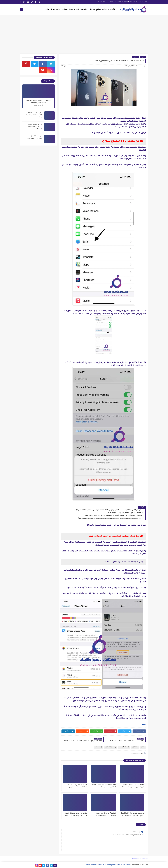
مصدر (144, 724)
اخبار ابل (48, 10)
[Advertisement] (84, 35)
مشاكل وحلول (67, 10)
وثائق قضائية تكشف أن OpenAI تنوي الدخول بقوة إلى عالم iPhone (133, 786)
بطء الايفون (124, 747)
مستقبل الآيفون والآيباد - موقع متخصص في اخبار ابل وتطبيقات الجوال (108, 865)
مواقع (98, 10)
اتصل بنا (106, 2)
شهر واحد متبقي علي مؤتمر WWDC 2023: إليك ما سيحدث (104, 786)
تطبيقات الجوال (81, 10)
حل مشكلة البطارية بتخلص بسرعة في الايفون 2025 (125, 513)
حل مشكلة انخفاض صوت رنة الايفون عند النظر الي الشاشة (39, 102)
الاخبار (104, 10)
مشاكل (99, 747)
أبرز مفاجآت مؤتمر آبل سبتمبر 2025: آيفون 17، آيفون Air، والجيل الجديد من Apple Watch (114, 516)
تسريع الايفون (111, 747)
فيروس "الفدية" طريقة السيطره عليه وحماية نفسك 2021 (35, 127)
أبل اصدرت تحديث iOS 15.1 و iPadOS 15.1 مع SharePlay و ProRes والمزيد (133, 815)
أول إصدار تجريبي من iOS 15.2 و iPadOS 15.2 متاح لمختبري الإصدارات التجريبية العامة (77, 786)
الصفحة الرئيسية (141, 2)
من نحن (99, 2)
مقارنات (92, 10)
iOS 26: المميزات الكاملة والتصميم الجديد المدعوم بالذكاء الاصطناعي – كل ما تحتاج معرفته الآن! (111, 519)
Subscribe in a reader (140, 859)
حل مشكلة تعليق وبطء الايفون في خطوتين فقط (34, 137)
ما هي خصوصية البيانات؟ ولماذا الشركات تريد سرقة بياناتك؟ (34, 115)
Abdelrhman (39, 105)
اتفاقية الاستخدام (115, 2)
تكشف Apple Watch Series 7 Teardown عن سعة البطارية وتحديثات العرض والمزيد (106, 815)
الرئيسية (112, 10)
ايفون (136, 57)
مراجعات (57, 10)
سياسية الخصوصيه (128, 2)
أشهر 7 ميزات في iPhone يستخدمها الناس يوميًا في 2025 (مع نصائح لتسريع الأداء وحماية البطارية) (110, 510)
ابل (143, 57)
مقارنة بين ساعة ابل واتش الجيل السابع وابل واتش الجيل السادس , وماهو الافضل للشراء (75, 815)
